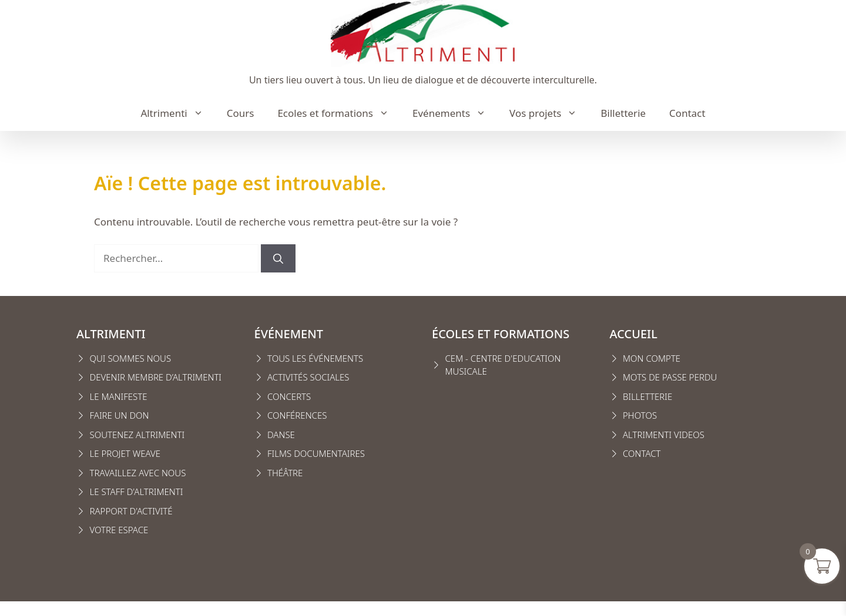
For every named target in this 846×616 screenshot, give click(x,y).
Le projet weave (125, 453)
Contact (687, 113)
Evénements (455, 113)
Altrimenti (177, 113)
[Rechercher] (278, 258)
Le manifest (116, 396)
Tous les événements (315, 358)
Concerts (289, 396)
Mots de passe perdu (670, 377)
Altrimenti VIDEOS (664, 435)
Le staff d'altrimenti (137, 492)
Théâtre (285, 473)
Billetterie (623, 113)
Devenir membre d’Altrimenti (156, 377)
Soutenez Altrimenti (137, 435)
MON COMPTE (652, 358)
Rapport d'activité (131, 511)
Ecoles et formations (339, 113)
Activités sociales (308, 377)
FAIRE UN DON (120, 415)
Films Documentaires (316, 453)
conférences (297, 415)
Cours (241, 113)
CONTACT (642, 453)
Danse (281, 435)
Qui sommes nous (131, 358)
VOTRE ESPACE (119, 530)
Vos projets (549, 113)
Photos (640, 415)
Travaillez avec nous (138, 473)
